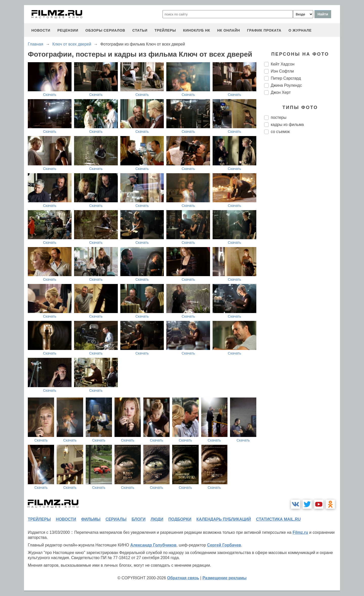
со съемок (280, 132)
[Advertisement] (302, 223)
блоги (138, 519)
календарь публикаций (224, 519)
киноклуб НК (197, 30)
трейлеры (165, 30)
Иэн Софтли (282, 71)
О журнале (300, 30)
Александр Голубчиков (153, 545)
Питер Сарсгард (286, 78)
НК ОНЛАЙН (229, 30)
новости (41, 30)
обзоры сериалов (105, 30)
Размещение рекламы (225, 578)
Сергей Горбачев (224, 545)
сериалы (116, 519)
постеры (279, 117)
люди (157, 519)
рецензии (68, 30)
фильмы (91, 519)
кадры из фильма (287, 125)
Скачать (50, 95)
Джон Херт (281, 92)
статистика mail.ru (278, 519)
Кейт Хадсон (283, 64)
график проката (264, 30)
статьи (140, 30)
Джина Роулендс (286, 85)
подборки (180, 519)
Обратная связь (183, 578)
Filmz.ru (300, 532)
